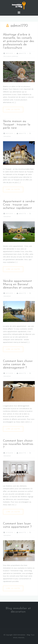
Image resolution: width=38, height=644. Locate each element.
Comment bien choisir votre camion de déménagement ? (18, 364)
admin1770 (22, 53)
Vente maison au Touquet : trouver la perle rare (17, 125)
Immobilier (7, 136)
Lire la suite (13, 109)
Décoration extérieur (11, 56)
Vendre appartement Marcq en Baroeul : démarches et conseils (18, 284)
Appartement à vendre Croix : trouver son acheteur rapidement (19, 205)
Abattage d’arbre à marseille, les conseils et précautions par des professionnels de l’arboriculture (19, 41)
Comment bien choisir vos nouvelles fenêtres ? (18, 444)
